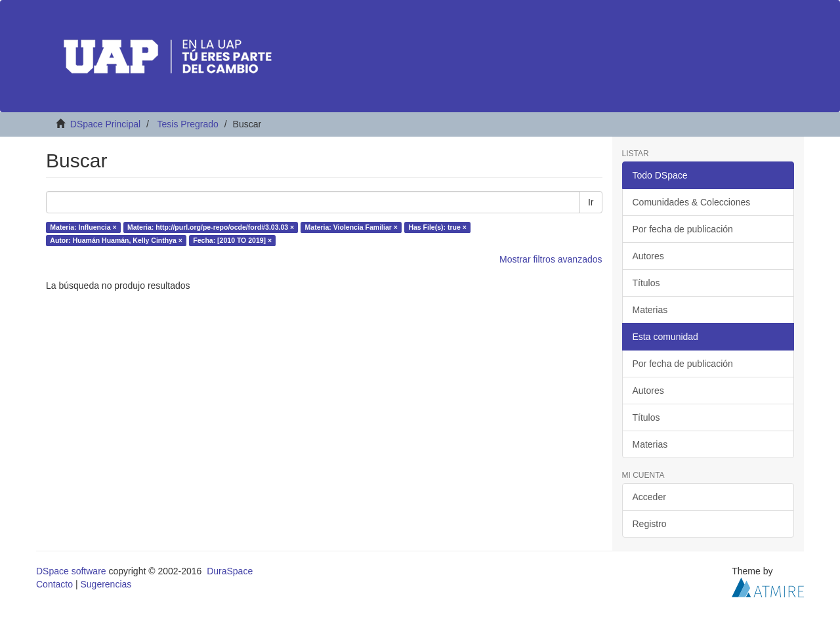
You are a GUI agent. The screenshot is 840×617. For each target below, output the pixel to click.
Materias (650, 310)
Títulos (646, 283)
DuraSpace (230, 571)
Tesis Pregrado (187, 124)
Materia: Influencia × (83, 227)
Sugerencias (106, 584)
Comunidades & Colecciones (692, 202)
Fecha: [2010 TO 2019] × (232, 240)
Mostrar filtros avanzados (551, 259)
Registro (650, 524)
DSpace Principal (105, 124)
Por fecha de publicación (683, 229)
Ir (591, 202)
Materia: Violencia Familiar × (351, 227)
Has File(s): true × (437, 227)
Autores (648, 256)
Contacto (54, 584)
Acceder (649, 497)
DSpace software (71, 571)
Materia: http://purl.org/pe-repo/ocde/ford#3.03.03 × (211, 227)
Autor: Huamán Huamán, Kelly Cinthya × (116, 240)
